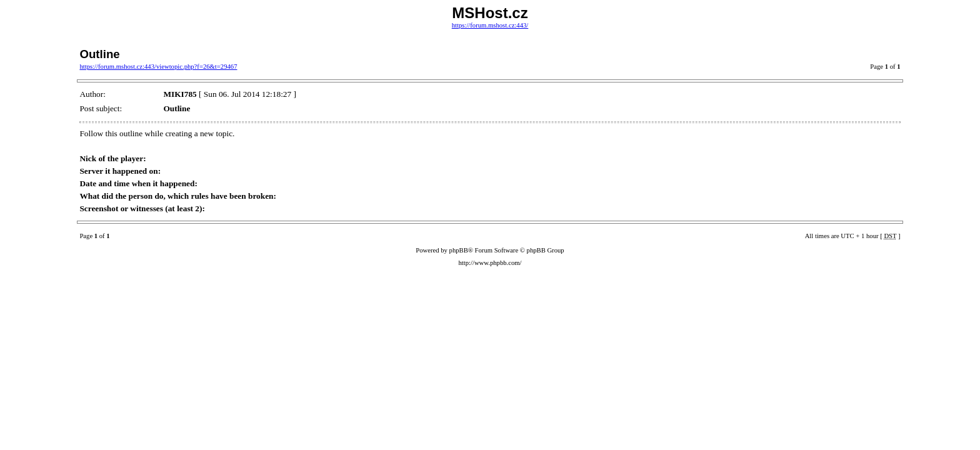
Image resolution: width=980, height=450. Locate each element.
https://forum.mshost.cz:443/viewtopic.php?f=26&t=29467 (158, 67)
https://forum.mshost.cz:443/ (490, 25)
